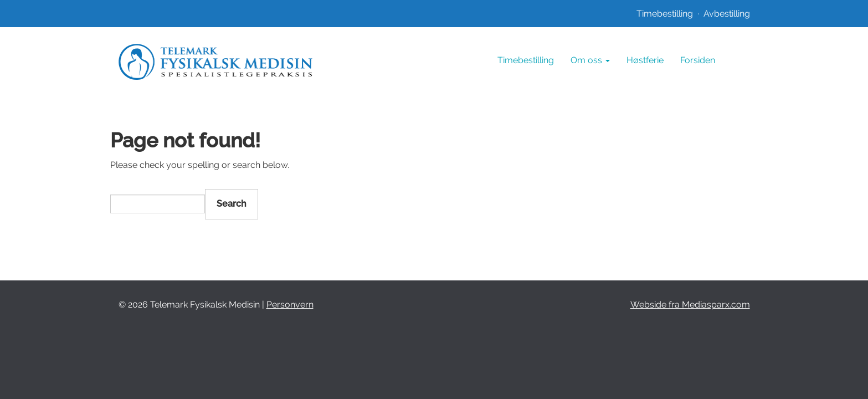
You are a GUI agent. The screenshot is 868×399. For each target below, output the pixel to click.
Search (232, 204)
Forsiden (698, 60)
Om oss (590, 60)
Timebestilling (665, 14)
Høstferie (645, 60)
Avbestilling (727, 14)
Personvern (290, 305)
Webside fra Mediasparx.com (690, 305)
